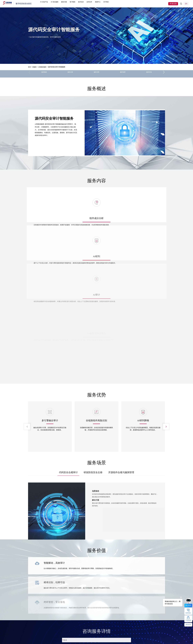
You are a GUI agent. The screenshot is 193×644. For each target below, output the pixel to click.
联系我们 (110, 640)
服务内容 (70, 74)
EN (186, 4)
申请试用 (173, 4)
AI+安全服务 (62, 4)
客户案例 (83, 4)
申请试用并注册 (72, 586)
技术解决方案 (59, 640)
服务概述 (44, 74)
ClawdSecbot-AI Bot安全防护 (91, 637)
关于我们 (125, 4)
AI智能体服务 (44, 67)
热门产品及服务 (34, 633)
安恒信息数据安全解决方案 (64, 643)
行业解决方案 (59, 637)
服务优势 (97, 74)
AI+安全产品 (49, 4)
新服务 (35, 67)
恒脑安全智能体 (34, 637)
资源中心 (114, 4)
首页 (30, 67)
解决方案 (73, 4)
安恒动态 (110, 643)
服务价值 (149, 74)
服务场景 (123, 74)
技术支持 (94, 4)
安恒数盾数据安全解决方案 (90, 643)
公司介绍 (110, 637)
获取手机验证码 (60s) (110, 576)
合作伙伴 (104, 4)
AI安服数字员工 (86, 640)
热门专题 (84, 633)
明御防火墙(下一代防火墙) (37, 640)
